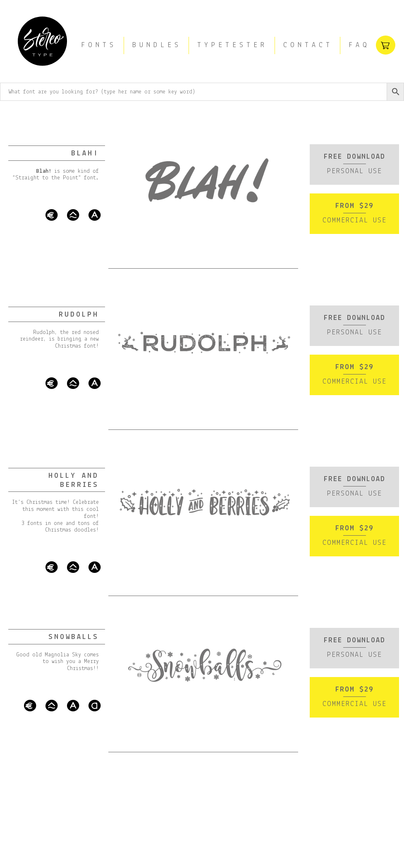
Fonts (99, 45)
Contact (308, 45)
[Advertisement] (202, 764)
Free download (353, 164)
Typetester (232, 45)
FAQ (359, 45)
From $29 (353, 215)
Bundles (157, 45)
